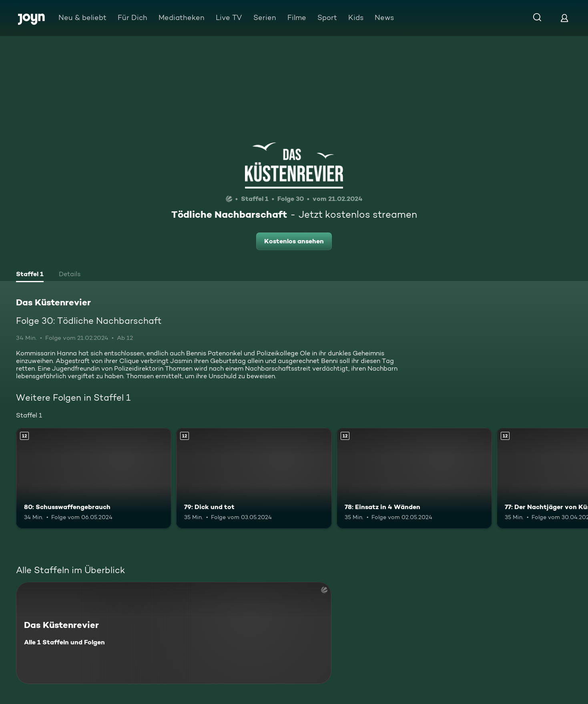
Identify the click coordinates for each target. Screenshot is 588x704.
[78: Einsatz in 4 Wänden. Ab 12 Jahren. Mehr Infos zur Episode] (414, 478)
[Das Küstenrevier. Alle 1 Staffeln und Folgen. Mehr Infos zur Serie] (174, 633)
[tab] (30, 275)
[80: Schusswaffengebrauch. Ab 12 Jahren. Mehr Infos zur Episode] (94, 478)
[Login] (564, 18)
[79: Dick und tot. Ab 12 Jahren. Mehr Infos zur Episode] (254, 478)
